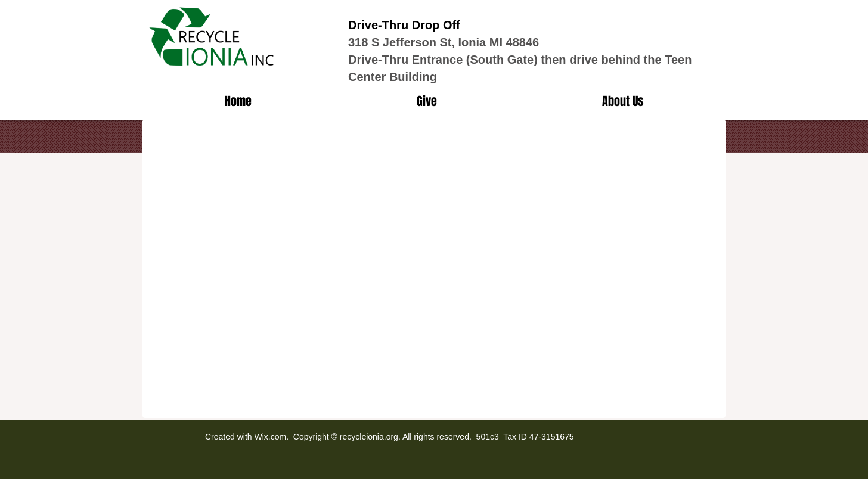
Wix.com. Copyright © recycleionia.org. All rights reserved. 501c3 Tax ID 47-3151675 (414, 437)
